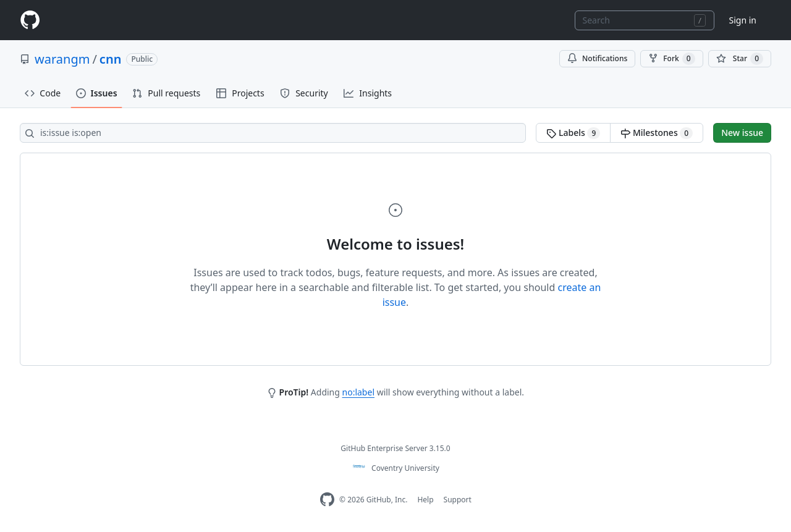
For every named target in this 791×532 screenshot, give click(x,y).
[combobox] (645, 20)
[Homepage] (30, 20)
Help (425, 500)
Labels (573, 133)
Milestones (657, 133)
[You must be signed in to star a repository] (740, 59)
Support (458, 500)
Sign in (743, 20)
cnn (111, 59)
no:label (358, 392)
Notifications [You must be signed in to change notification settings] (597, 58)
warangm (62, 59)
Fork (671, 59)
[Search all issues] (273, 133)
